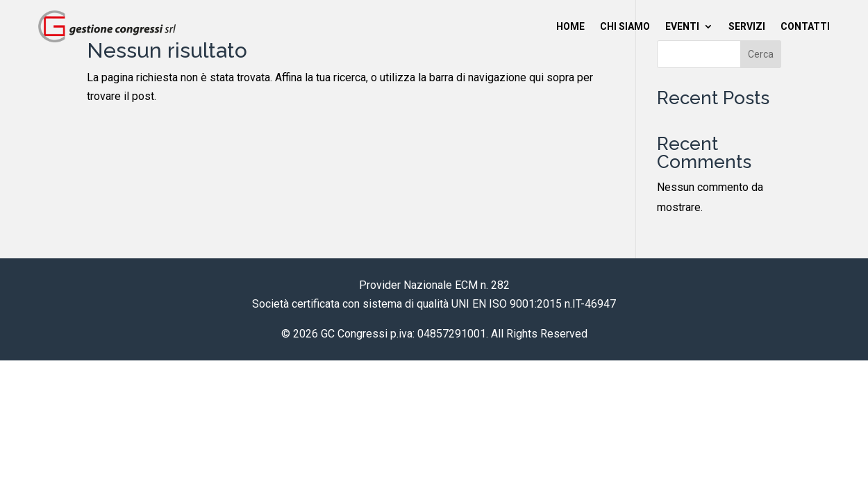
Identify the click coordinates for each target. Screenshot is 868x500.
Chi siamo (625, 26)
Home (570, 26)
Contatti (805, 26)
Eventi (682, 26)
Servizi (747, 26)
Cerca (761, 54)
